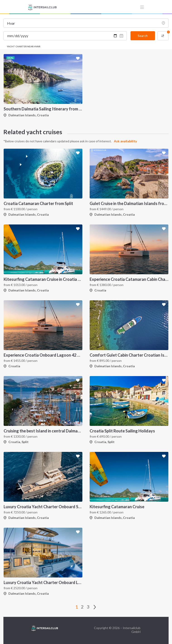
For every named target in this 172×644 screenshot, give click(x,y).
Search (143, 36)
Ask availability (125, 141)
